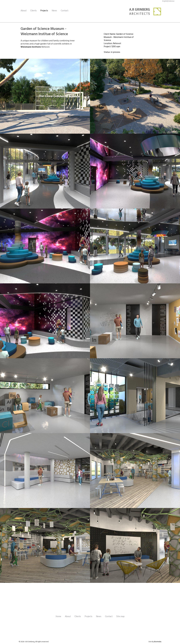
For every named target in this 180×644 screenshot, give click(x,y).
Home (58, 616)
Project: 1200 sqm (112, 47)
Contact (64, 11)
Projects (44, 11)
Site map (120, 616)
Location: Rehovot (112, 43)
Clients (33, 11)
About (24, 11)
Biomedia (158, 642)
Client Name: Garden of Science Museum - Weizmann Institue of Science (119, 37)
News (54, 11)
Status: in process (112, 52)
